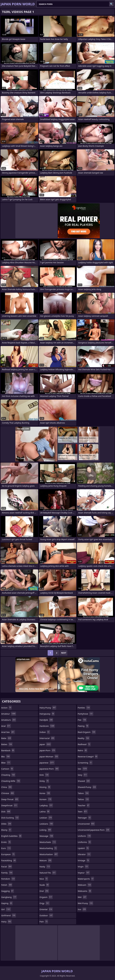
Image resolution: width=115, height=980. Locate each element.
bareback (8, 750)
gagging (8, 891)
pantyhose (85, 714)
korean (46, 799)
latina (45, 812)
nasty (45, 867)
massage (47, 836)
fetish (7, 885)
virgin (83, 867)
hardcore (47, 726)
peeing (83, 726)
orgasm (46, 897)
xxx (82, 909)
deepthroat (10, 805)
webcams (85, 891)
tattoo (83, 799)
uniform (84, 836)
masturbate (48, 842)
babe (6, 738)
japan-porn (48, 750)
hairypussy (47, 714)
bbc (6, 756)
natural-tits (48, 873)
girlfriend (9, 915)
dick (6, 812)
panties (84, 708)
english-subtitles (12, 836)
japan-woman (49, 756)
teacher (84, 805)
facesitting (9, 860)
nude (44, 885)
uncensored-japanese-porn (94, 830)
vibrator (84, 854)
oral (44, 891)
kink (44, 775)
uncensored (86, 824)
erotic (6, 842)
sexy (83, 775)
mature (46, 860)
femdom (8, 879)
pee (82, 720)
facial (7, 867)
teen (83, 812)
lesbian (46, 818)
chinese (8, 793)
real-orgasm (87, 732)
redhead (84, 744)
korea (45, 793)
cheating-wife (11, 781)
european (8, 854)
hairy (6, 922)
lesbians (46, 824)
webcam (85, 885)
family (7, 873)
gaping (7, 903)
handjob (46, 720)
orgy (45, 903)
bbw (6, 763)
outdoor (46, 915)
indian (45, 732)
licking (46, 830)
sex (83, 769)
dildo (6, 824)
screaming (85, 763)
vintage (84, 860)
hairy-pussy (48, 708)
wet (82, 897)
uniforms (84, 842)
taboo (83, 793)
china (7, 787)
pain (44, 922)
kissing (45, 787)
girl (6, 909)
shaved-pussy (87, 787)
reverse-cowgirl (88, 756)
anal (6, 726)
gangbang (9, 897)
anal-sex (8, 732)
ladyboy (46, 805)
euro (6, 848)
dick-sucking (10, 818)
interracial (47, 738)
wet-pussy (85, 903)
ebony (6, 830)
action (6, 708)
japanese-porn (49, 769)
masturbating (48, 848)
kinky (44, 781)
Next (64, 653)
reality (84, 738)
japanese (47, 763)
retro (83, 750)
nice (44, 879)
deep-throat (10, 799)
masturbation (49, 854)
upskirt (83, 848)
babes (7, 744)
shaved (84, 781)
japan (45, 744)
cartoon (7, 769)
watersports (86, 879)
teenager (84, 818)
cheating (8, 775)
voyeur (84, 873)
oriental (46, 909)
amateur (9, 714)
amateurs (9, 720)
